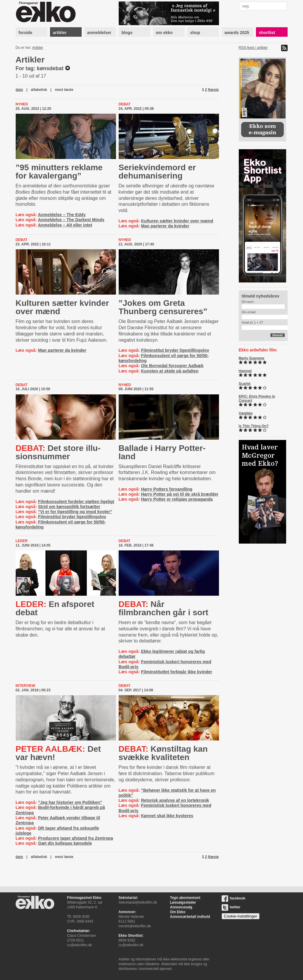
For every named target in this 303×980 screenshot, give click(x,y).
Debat (125, 104)
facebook (234, 898)
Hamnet (245, 371)
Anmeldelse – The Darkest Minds (71, 220)
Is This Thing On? (254, 426)
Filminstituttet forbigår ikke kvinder (177, 672)
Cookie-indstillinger (241, 916)
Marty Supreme (252, 358)
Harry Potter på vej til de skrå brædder (180, 494)
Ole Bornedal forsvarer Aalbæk (172, 366)
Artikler (38, 48)
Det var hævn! (58, 753)
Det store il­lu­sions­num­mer (58, 452)
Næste (213, 90)
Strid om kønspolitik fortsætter (69, 507)
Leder (22, 541)
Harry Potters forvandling (167, 489)
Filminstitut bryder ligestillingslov (175, 350)
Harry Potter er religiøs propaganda (177, 499)
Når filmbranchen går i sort (163, 608)
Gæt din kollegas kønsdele (65, 843)
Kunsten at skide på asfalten (170, 371)
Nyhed (22, 104)
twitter (231, 907)
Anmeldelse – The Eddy (62, 215)
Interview (25, 686)
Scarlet (245, 384)
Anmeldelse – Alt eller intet (65, 225)
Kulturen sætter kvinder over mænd (177, 221)
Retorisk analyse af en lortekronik (175, 800)
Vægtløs (246, 413)
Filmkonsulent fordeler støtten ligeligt (76, 502)
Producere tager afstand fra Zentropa (75, 838)
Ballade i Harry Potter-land (162, 452)
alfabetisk (39, 90)
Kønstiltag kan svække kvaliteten (163, 753)
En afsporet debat (55, 608)
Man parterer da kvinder (165, 226)
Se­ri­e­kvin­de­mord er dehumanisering (157, 172)
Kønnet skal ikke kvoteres (167, 816)
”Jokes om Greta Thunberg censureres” (163, 307)
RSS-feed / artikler (253, 48)
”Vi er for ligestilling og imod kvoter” (75, 512)
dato (19, 90)
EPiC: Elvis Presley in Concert (257, 399)
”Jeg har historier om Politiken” (70, 802)
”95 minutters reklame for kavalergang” (59, 172)
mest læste (64, 90)
